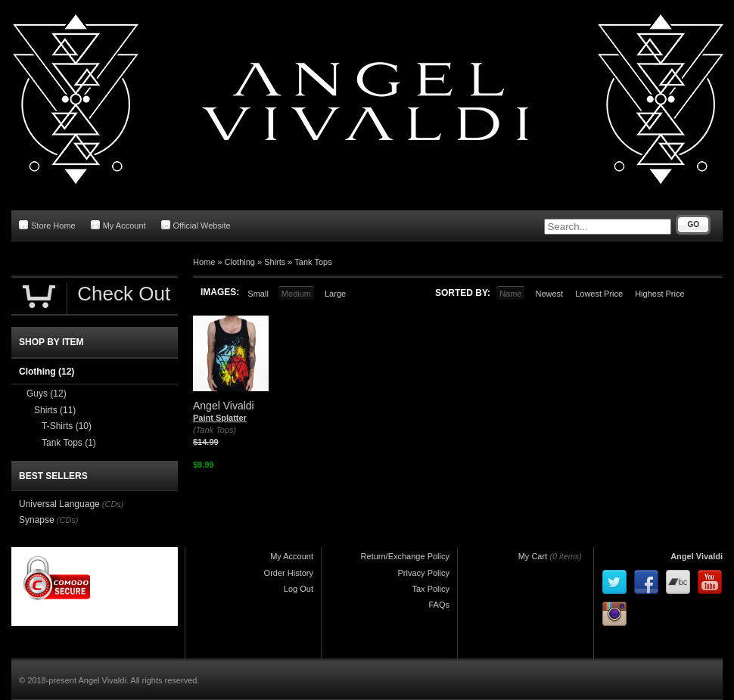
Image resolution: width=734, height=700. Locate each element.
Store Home (47, 225)
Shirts (275, 262)
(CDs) (113, 504)
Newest (549, 294)
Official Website (196, 225)
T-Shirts (67, 426)
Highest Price (659, 294)
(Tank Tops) (215, 430)
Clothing (240, 262)
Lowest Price (599, 294)
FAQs (439, 605)
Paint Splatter (220, 418)
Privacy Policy (424, 573)
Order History (289, 573)
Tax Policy (431, 589)
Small (258, 294)
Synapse (37, 520)
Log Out (299, 589)
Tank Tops (313, 262)
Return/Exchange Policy (405, 556)
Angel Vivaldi (697, 556)
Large (335, 294)
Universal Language (59, 504)
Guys (47, 394)
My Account (118, 225)
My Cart (533, 556)
